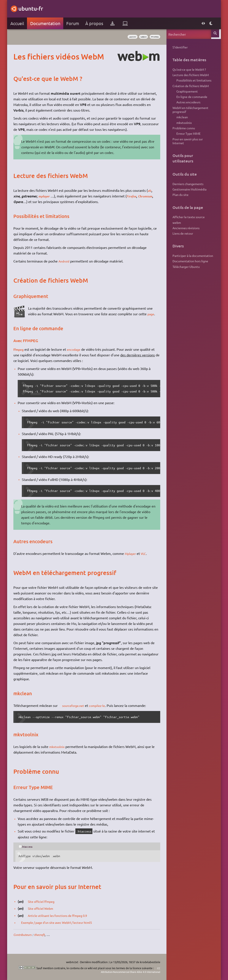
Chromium (149, 196)
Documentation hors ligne (190, 279)
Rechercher (215, 34)
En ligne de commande (191, 101)
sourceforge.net (76, 705)
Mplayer (132, 553)
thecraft (44, 934)
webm (139, 37)
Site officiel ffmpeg (44, 901)
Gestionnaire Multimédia (189, 202)
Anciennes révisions (186, 244)
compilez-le (102, 705)
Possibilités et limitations (193, 83)
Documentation (46, 23)
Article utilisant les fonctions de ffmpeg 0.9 (62, 915)
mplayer (45, 196)
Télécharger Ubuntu (186, 285)
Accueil (18, 23)
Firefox (134, 196)
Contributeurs (25, 934)
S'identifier (180, 47)
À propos (95, 23)
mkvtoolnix (58, 746)
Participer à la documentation (192, 273)
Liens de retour (182, 250)
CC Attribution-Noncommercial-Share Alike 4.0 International (124, 970)
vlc (150, 190)
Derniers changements (188, 196)
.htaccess (29, 846)
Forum (73, 23)
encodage (77, 349)
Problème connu (183, 137)
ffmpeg (153, 37)
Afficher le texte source (188, 231)
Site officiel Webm (44, 908)
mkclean (181, 125)
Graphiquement (186, 95)
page (152, 314)
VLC (146, 553)
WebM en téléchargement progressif (190, 116)
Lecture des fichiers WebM (190, 77)
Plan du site (180, 208)
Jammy (126, 37)
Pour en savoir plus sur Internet (187, 152)
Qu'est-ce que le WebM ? (189, 70)
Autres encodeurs (188, 108)
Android (65, 261)
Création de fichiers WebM (190, 89)
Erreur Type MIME (188, 143)
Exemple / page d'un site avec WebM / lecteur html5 (63, 922)
